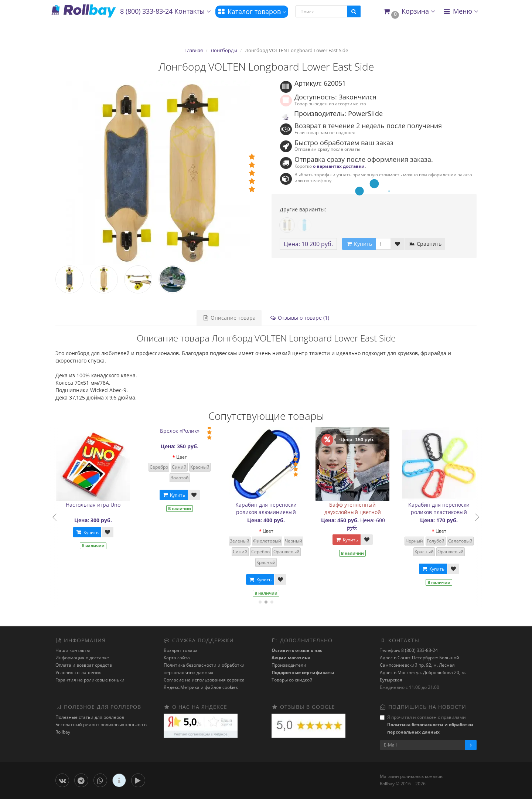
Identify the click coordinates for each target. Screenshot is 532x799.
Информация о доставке (82, 658)
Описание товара (229, 318)
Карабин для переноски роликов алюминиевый (270, 508)
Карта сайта (177, 658)
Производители (289, 665)
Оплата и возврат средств (84, 665)
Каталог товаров (252, 11)
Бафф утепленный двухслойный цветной (356, 508)
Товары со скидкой (292, 680)
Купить (91, 532)
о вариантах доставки (339, 166)
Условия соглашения (79, 672)
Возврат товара (181, 650)
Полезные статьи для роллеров (90, 717)
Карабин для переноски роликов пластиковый (443, 508)
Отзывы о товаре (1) (299, 318)
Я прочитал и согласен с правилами (427, 725)
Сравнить (425, 244)
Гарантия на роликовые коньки (90, 680)
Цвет (185, 457)
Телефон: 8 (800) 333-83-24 (409, 650)
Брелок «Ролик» (183, 431)
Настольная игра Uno (97, 505)
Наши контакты (73, 650)
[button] (409, 12)
